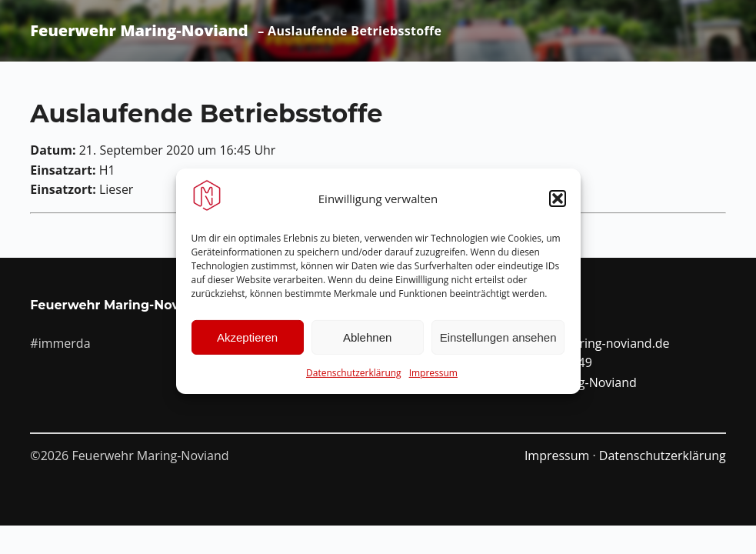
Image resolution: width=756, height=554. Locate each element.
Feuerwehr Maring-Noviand (139, 31)
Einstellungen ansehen (498, 343)
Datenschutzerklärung (354, 378)
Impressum (433, 378)
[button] (558, 204)
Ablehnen (367, 343)
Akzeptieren (247, 343)
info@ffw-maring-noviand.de (588, 343)
